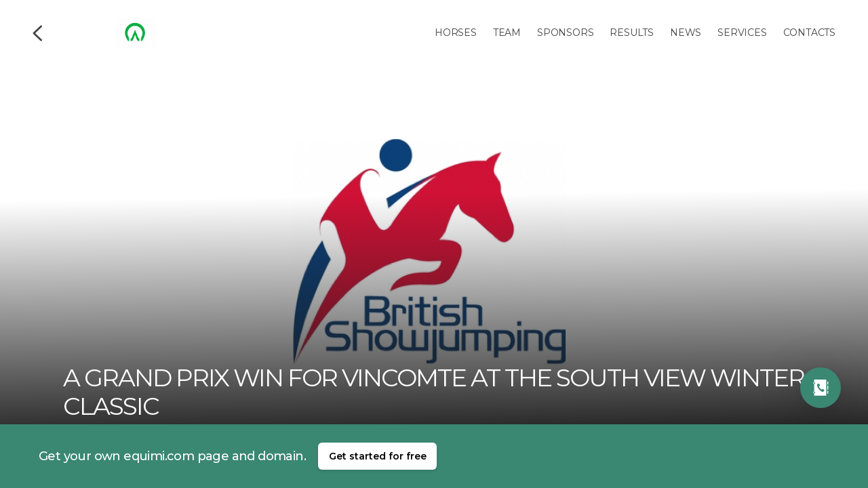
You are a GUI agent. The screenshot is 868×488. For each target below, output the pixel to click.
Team (507, 33)
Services (742, 33)
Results (632, 33)
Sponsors (565, 33)
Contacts (809, 33)
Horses (456, 33)
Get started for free (378, 456)
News (686, 33)
